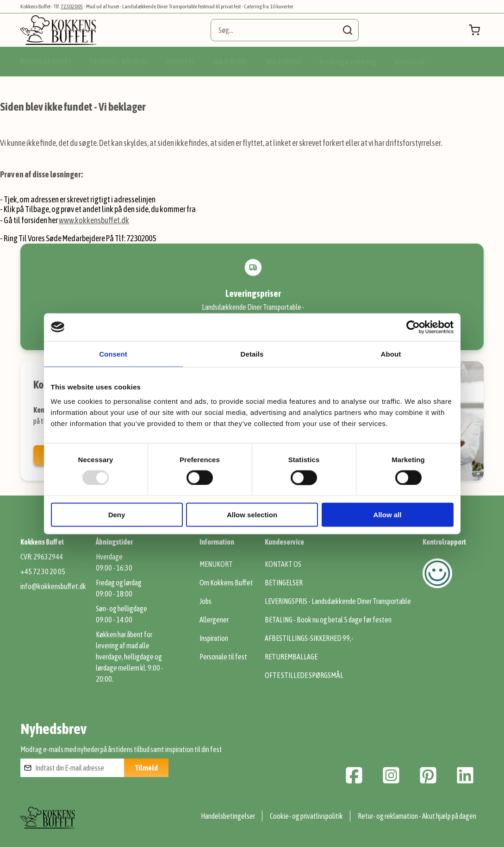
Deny (117, 515)
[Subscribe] (146, 768)
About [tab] (391, 354)
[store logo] (59, 30)
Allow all (388, 515)
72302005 (72, 6)
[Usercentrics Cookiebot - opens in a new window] (413, 327)
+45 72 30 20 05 (43, 571)
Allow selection (252, 515)
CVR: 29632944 (42, 557)
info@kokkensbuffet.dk (53, 586)
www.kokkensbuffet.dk (94, 220)
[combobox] (285, 30)
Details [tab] (252, 354)
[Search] (348, 30)
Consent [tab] (113, 354)
